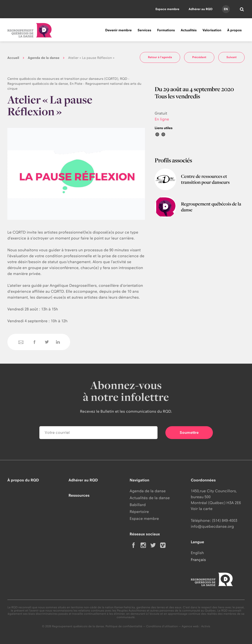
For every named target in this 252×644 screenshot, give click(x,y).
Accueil (13, 58)
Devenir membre (118, 30)
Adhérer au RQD (201, 9)
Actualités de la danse (150, 498)
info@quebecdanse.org (212, 526)
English (197, 553)
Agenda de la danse (44, 58)
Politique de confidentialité (124, 626)
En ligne (162, 119)
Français (198, 560)
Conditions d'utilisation (162, 626)
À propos (234, 30)
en (226, 9)
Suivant (231, 57)
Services (144, 30)
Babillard (138, 505)
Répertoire (139, 512)
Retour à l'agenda (160, 57)
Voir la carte (202, 509)
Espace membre (167, 9)
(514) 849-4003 (225, 520)
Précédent (199, 57)
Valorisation (212, 30)
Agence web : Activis (196, 626)
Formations (166, 30)
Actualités (189, 30)
